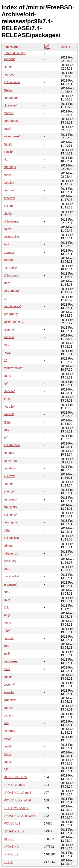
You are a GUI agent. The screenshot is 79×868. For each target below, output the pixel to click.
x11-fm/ (9, 206)
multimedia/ (11, 576)
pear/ (7, 569)
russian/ (9, 252)
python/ (8, 715)
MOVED (9, 839)
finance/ (9, 337)
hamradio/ (10, 268)
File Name (11, 47)
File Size (47, 47)
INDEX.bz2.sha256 (16, 808)
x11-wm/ (9, 476)
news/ (7, 353)
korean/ (9, 260)
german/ (9, 190)
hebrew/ (9, 75)
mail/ (7, 669)
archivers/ (10, 499)
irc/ (6, 437)
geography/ (11, 314)
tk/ (5, 360)
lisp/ (6, 244)
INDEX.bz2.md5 (14, 785)
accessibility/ (12, 237)
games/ (8, 708)
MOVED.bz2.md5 (15, 777)
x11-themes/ (12, 445)
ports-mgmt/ (12, 291)
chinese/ (9, 391)
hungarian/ (11, 98)
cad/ (6, 345)
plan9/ (8, 67)
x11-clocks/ (11, 275)
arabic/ (8, 90)
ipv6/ (7, 654)
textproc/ (9, 731)
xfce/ (7, 283)
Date (64, 47)
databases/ (11, 661)
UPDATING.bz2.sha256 (19, 816)
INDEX (8, 862)
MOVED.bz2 (12, 823)
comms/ (9, 453)
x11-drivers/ (11, 221)
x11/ (6, 607)
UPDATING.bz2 (14, 831)
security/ (9, 685)
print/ (7, 592)
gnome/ (9, 638)
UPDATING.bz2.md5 (17, 793)
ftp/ (6, 383)
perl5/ (7, 754)
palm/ (7, 229)
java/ (7, 600)
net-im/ (8, 484)
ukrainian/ (10, 105)
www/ (7, 739)
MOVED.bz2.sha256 (17, 800)
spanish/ (9, 59)
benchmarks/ (12, 306)
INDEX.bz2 (11, 854)
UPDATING (11, 847)
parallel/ (9, 183)
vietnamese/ (12, 136)
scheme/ (9, 198)
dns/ (6, 430)
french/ (8, 152)
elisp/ (7, 422)
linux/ (7, 399)
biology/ (9, 329)
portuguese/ (12, 121)
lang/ (7, 615)
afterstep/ (10, 167)
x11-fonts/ (10, 515)
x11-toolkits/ (12, 538)
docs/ (7, 129)
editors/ (8, 546)
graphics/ (10, 700)
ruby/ (7, 530)
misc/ (7, 631)
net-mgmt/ (10, 522)
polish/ (8, 144)
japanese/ (10, 584)
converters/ (11, 461)
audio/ (8, 677)
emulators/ (11, 507)
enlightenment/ (13, 322)
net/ (6, 723)
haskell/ (9, 414)
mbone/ (9, 113)
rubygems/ (11, 553)
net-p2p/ (9, 407)
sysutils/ (9, 692)
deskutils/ (10, 561)
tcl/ (5, 299)
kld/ (6, 159)
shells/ (8, 214)
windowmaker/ (13, 368)
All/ (6, 769)
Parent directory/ (15, 53)
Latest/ (8, 762)
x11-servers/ (12, 82)
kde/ (6, 646)
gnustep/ (9, 468)
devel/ (8, 746)
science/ (9, 491)
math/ (7, 623)
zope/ (7, 175)
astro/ (7, 376)
